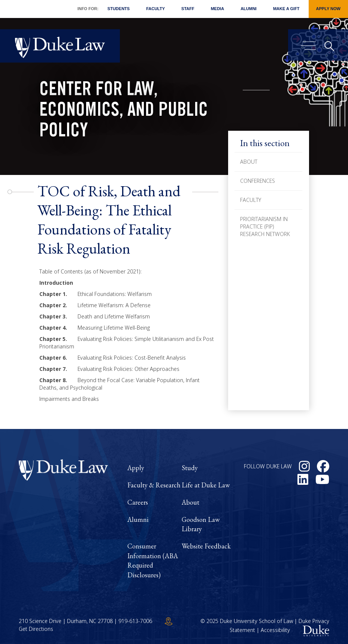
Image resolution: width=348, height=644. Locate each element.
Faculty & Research (154, 485)
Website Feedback (206, 546)
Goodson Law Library (201, 524)
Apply (136, 468)
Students (119, 9)
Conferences (258, 181)
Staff (188, 9)
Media (217, 9)
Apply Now (328, 9)
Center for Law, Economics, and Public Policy (124, 112)
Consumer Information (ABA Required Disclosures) (153, 560)
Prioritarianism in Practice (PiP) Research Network (265, 226)
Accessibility (275, 630)
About (249, 162)
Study (190, 468)
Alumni (249, 9)
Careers (138, 502)
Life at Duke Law (206, 485)
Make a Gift (286, 9)
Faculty (155, 9)
